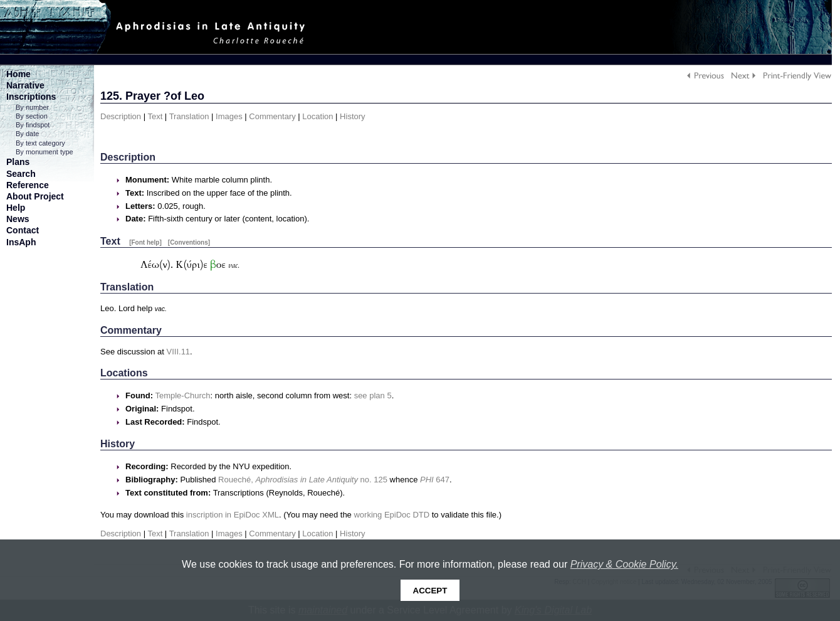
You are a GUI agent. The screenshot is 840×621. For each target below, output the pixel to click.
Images (229, 116)
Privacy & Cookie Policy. (624, 564)
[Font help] (145, 242)
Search (21, 174)
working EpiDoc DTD (391, 515)
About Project (35, 196)
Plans (18, 162)
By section (32, 116)
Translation (189, 116)
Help (16, 208)
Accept (430, 591)
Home (18, 74)
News (18, 219)
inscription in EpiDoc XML (233, 515)
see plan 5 (373, 395)
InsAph (21, 242)
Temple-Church (182, 395)
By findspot (33, 125)
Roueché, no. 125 (303, 480)
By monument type (45, 152)
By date (27, 134)
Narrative (25, 85)
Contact (23, 230)
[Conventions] (189, 242)
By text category (40, 143)
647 (435, 480)
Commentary (272, 116)
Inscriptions (31, 97)
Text (155, 116)
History (352, 116)
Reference (28, 185)
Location (318, 116)
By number (32, 107)
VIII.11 (179, 352)
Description (121, 116)
